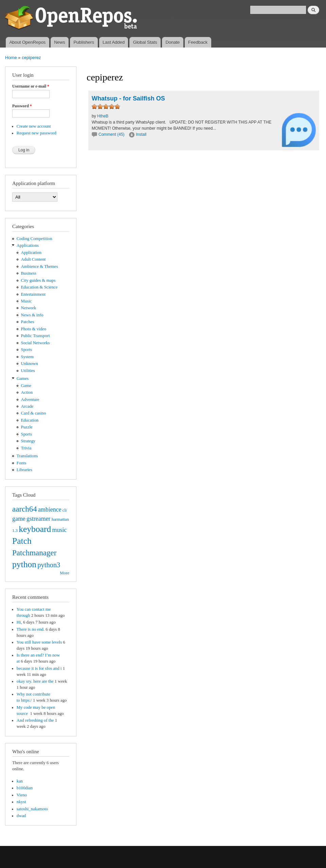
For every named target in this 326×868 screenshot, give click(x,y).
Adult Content (33, 259)
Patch (22, 541)
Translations (27, 456)
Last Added (114, 42)
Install (141, 134)
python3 (49, 565)
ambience (50, 510)
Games (23, 378)
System (28, 357)
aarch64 (25, 509)
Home (11, 58)
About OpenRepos (27, 42)
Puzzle (27, 427)
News (60, 42)
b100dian (25, 788)
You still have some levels (39, 642)
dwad (21, 816)
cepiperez (31, 58)
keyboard (35, 529)
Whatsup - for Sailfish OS (128, 98)
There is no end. (31, 629)
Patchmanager (34, 553)
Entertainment (33, 294)
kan (20, 781)
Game (26, 386)
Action (27, 392)
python (24, 564)
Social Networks (35, 343)
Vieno (22, 795)
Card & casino (34, 413)
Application (31, 253)
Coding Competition (34, 239)
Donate (173, 42)
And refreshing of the (35, 720)
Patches (28, 322)
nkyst (21, 802)
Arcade (27, 406)
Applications (28, 245)
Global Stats (145, 42)
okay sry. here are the (35, 681)
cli (65, 510)
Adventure (30, 400)
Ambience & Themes (40, 266)
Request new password (37, 133)
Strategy (28, 441)
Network (29, 308)
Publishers (84, 42)
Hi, (19, 622)
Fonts (21, 463)
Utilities (28, 371)
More (65, 573)
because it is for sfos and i (39, 668)
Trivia (26, 448)
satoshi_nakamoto (32, 809)
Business (29, 273)
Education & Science (39, 287)
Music (26, 301)
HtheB (103, 116)
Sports (27, 350)
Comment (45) (112, 134)
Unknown (30, 364)
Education (30, 420)
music (60, 530)
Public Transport (35, 336)
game (19, 519)
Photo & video (34, 329)
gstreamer (39, 519)
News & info (32, 315)
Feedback (198, 42)
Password (22, 106)
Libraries (24, 470)
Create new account (34, 126)
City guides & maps (38, 280)
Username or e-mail (31, 86)
